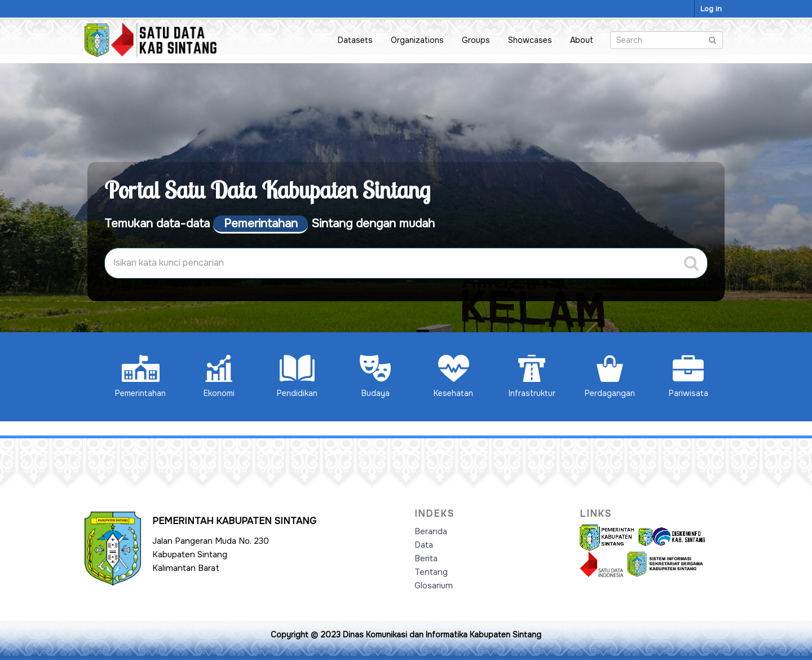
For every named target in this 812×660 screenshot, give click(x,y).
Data (424, 545)
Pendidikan (297, 377)
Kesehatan (453, 377)
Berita (426, 558)
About (582, 40)
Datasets (355, 40)
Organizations (417, 40)
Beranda (431, 531)
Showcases (530, 40)
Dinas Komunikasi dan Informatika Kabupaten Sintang (442, 635)
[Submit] (712, 39)
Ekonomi (219, 377)
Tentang (431, 572)
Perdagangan (610, 377)
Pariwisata (689, 377)
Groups (476, 40)
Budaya (375, 377)
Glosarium (434, 586)
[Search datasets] (667, 40)
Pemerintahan (140, 377)
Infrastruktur (532, 377)
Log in (711, 9)
